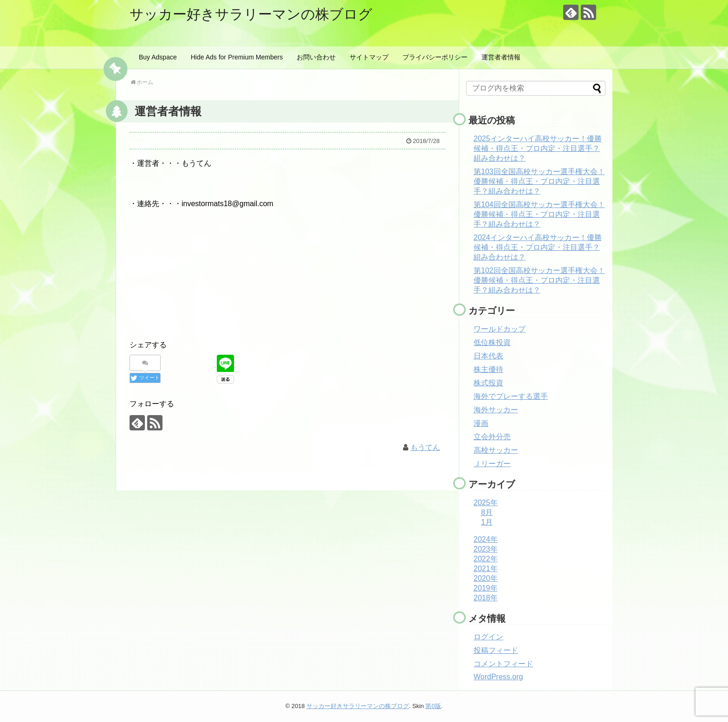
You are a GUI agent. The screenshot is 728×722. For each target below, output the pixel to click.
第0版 (433, 706)
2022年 (486, 559)
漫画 (481, 423)
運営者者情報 (501, 57)
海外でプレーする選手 (511, 396)
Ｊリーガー (492, 464)
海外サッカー (496, 410)
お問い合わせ (316, 57)
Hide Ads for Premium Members (237, 57)
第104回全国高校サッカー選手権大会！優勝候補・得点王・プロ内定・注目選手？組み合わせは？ (539, 214)
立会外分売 (492, 437)
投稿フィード (496, 650)
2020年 (486, 578)
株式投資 (488, 383)
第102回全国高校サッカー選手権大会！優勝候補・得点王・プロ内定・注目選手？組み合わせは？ (539, 280)
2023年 (486, 549)
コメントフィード (503, 664)
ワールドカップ (500, 329)
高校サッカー (496, 450)
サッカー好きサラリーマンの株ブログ (251, 14)
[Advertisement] (287, 272)
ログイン (488, 637)
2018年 (486, 598)
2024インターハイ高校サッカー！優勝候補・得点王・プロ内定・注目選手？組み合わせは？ (538, 247)
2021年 (486, 569)
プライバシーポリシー (435, 57)
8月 (487, 512)
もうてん (425, 447)
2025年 (486, 503)
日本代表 (488, 356)
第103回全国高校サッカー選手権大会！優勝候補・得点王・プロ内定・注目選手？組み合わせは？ (539, 181)
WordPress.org (498, 677)
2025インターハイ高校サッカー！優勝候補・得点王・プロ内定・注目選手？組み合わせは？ (538, 148)
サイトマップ (369, 57)
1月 (487, 522)
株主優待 (488, 369)
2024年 (486, 539)
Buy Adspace (158, 57)
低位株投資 (492, 342)
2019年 (486, 588)
